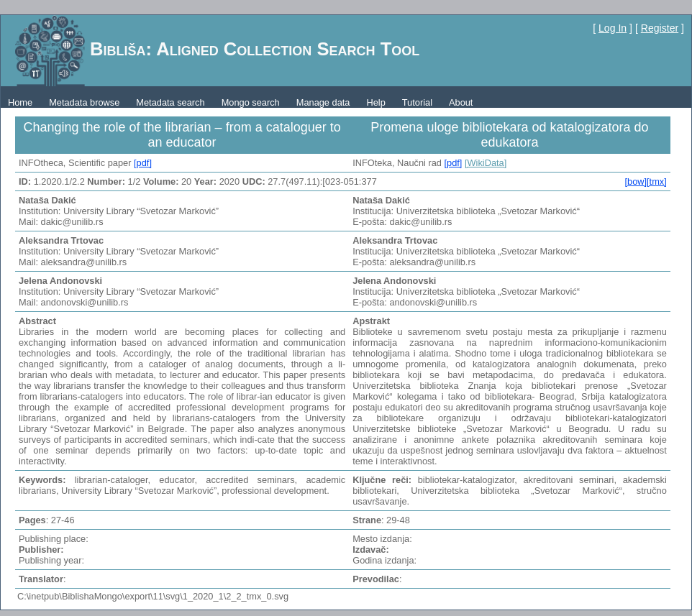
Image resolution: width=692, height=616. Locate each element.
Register (660, 28)
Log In (613, 28)
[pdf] (143, 163)
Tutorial (417, 102)
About (461, 102)
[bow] (636, 181)
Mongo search (251, 102)
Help (375, 102)
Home (20, 102)
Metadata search (170, 102)
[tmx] (657, 181)
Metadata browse (84, 102)
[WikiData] (486, 163)
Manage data (323, 102)
